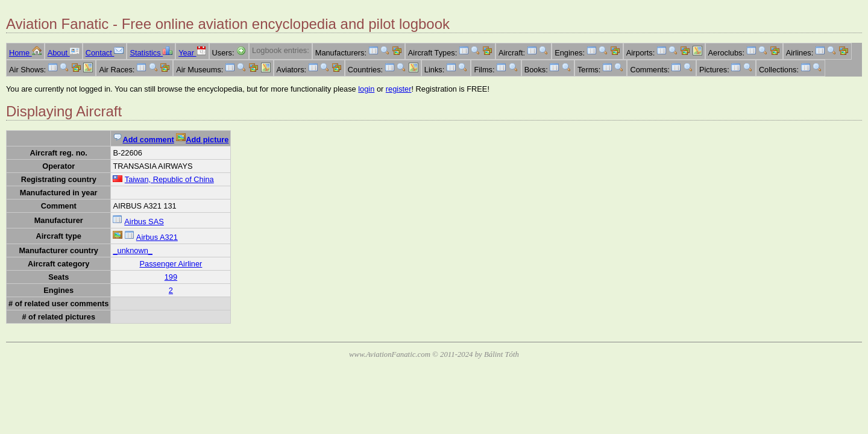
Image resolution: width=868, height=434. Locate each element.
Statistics (151, 53)
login (366, 89)
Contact (105, 53)
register (399, 89)
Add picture (202, 140)
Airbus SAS (144, 222)
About (64, 53)
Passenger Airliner (171, 264)
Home (25, 53)
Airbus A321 (157, 237)
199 (171, 277)
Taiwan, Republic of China (169, 179)
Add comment (143, 140)
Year (192, 53)
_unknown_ (132, 250)
